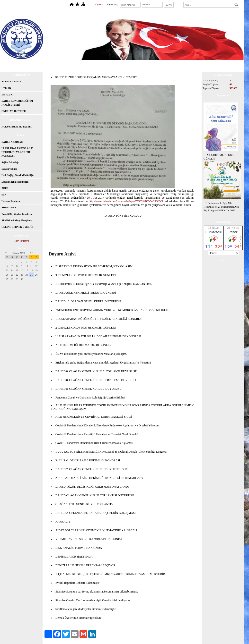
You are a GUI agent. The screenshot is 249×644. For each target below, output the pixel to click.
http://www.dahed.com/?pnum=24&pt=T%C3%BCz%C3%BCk (126, 201)
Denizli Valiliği (9, 169)
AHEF (5, 188)
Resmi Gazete (9, 208)
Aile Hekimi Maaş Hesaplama (17, 220)
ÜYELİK (6, 88)
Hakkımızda (37, 64)
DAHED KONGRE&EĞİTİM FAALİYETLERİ (17, 103)
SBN (4, 195)
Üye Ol (99, 4)
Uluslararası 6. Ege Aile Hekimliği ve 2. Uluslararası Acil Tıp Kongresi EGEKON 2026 (221, 207)
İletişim (58, 64)
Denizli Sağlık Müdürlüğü (15, 182)
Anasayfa (15, 64)
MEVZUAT (8, 95)
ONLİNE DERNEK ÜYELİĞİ (17, 227)
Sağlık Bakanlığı (10, 162)
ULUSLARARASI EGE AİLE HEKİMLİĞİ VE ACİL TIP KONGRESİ (17, 152)
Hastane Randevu (11, 201)
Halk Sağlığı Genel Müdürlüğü (18, 175)
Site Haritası (22, 241)
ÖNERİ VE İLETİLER (14, 111)
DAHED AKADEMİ (12, 142)
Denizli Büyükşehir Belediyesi (17, 214)
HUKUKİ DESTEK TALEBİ (17, 127)
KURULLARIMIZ (11, 81)
